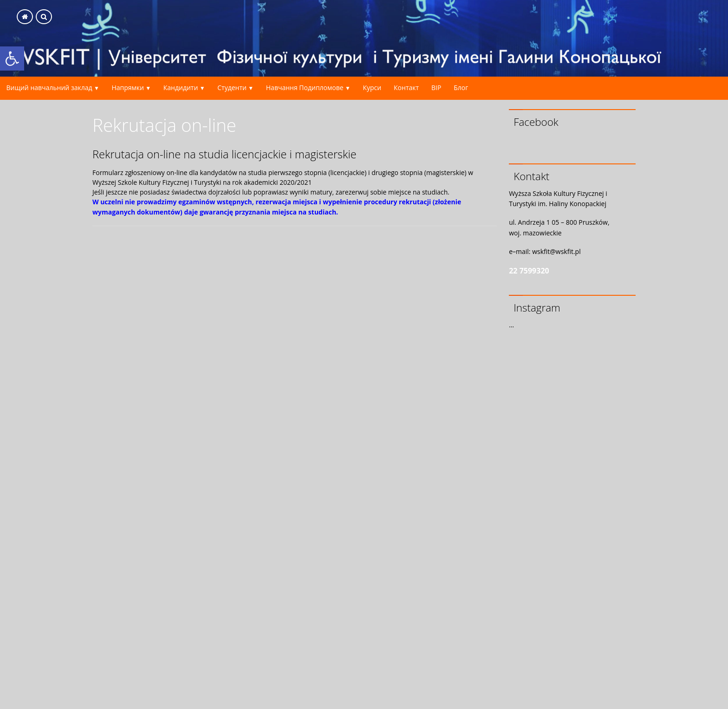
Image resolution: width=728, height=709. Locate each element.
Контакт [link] (406, 88)
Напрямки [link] (128, 88)
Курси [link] (372, 88)
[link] (12, 59)
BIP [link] (436, 88)
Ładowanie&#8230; (295, 466)
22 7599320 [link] (529, 271)
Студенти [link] (232, 88)
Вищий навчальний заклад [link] (49, 88)
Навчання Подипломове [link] (305, 88)
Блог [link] (461, 88)
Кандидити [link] (181, 88)
